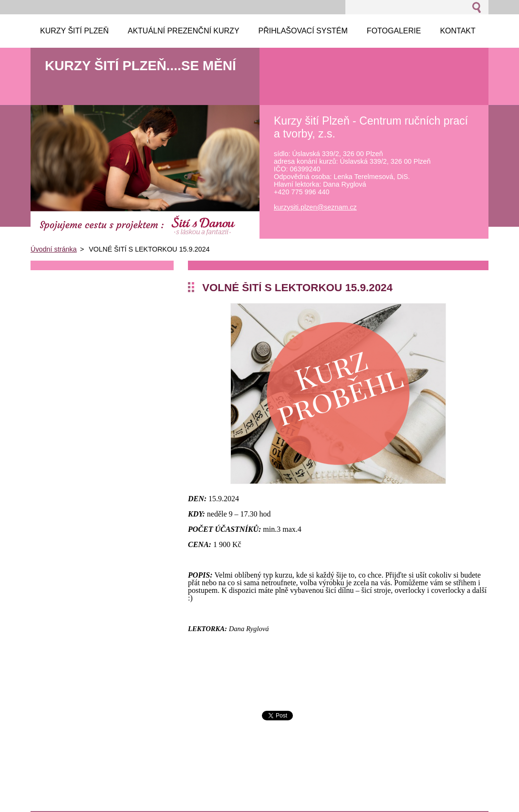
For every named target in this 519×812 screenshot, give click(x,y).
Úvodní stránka (54, 249)
